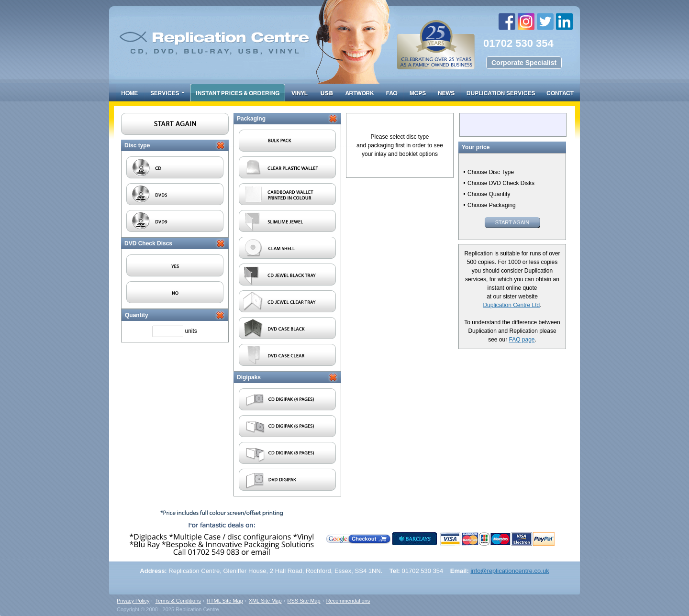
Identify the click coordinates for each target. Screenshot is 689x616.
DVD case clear (287, 355)
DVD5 (175, 194)
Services (167, 93)
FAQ (392, 93)
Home (130, 93)
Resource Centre (446, 93)
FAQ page (522, 340)
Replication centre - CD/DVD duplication (312, 33)
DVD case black (287, 328)
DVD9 (175, 221)
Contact (560, 93)
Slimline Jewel (287, 221)
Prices (238, 93)
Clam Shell (287, 248)
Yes (175, 265)
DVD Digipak (287, 480)
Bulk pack (287, 141)
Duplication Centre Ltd (511, 305)
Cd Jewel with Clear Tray (287, 301)
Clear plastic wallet (287, 167)
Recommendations (348, 601)
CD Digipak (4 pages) (287, 399)
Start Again (512, 222)
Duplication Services (501, 93)
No (175, 292)
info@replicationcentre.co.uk (510, 571)
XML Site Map (265, 601)
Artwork (360, 93)
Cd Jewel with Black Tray (287, 275)
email (262, 542)
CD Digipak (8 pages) (287, 453)
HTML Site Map (225, 601)
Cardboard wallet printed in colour (287, 194)
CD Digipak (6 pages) (287, 426)
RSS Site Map (304, 601)
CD (175, 167)
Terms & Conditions (178, 601)
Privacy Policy (133, 601)
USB (327, 93)
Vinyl (300, 93)
